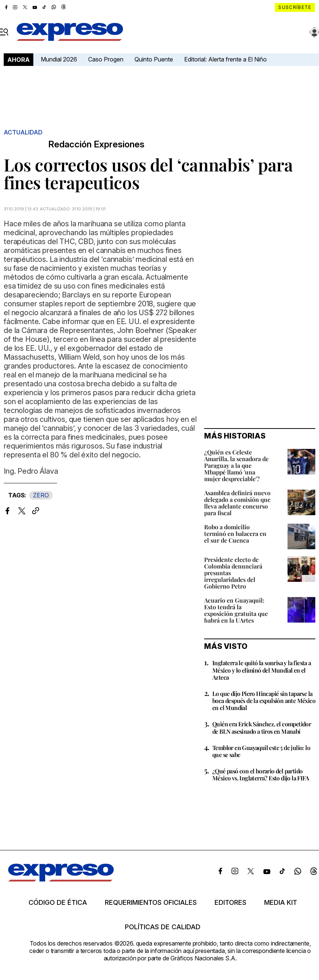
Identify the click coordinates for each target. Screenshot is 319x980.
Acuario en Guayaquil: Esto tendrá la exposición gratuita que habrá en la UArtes (236, 610)
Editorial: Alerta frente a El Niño (225, 59)
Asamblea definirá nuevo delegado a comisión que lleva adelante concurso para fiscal (237, 503)
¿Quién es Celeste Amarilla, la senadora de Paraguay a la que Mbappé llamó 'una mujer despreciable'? (236, 465)
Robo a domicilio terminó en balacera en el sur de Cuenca (235, 534)
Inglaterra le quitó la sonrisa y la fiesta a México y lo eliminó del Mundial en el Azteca (262, 670)
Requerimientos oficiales (151, 903)
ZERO (41, 495)
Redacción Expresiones (96, 144)
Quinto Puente (154, 59)
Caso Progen (106, 59)
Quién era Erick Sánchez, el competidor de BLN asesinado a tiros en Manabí (262, 727)
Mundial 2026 (59, 59)
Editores (230, 903)
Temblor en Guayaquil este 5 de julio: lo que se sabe (261, 751)
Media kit (281, 903)
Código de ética (58, 903)
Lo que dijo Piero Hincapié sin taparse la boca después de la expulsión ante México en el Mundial (264, 701)
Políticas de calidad (163, 927)
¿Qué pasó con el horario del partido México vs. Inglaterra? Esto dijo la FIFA (260, 774)
